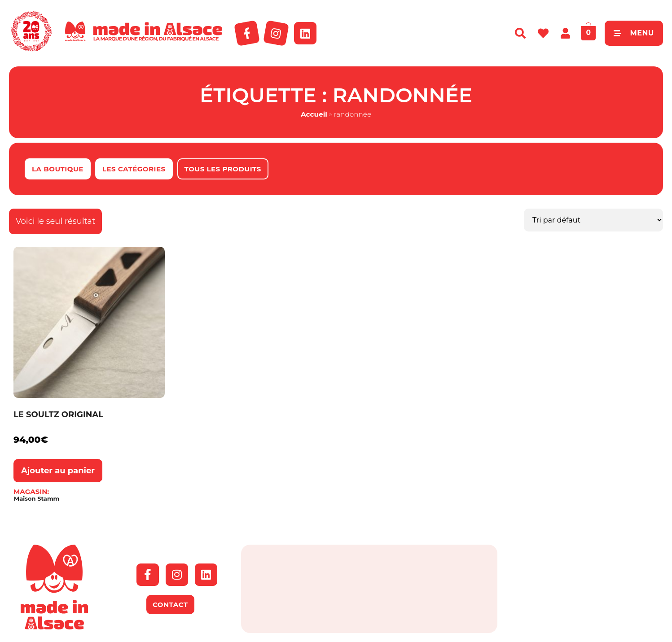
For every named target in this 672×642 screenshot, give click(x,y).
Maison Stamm (37, 499)
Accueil (314, 114)
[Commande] (593, 220)
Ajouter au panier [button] (58, 471)
